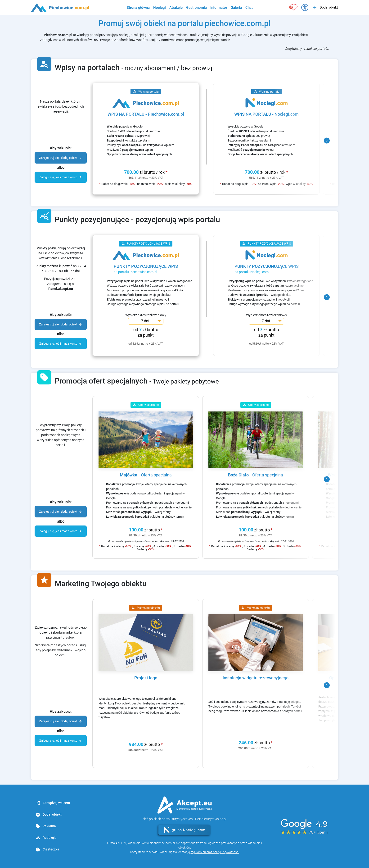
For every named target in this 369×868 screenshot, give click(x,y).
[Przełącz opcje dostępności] (305, 7)
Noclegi (160, 8)
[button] (327, 140)
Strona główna (138, 8)
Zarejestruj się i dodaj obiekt (61, 158)
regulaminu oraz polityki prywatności (215, 852)
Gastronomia (196, 8)
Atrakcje (176, 8)
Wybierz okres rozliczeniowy (146, 315)
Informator (219, 8)
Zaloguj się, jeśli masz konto (61, 177)
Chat (249, 8)
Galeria (236, 8)
